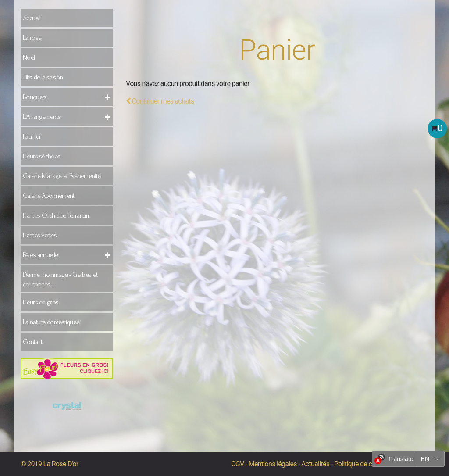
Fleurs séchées (41, 156)
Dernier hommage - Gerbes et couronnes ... (60, 279)
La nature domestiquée (51, 322)
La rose (32, 38)
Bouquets (35, 97)
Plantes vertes (40, 235)
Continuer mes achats (160, 101)
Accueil (32, 18)
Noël (29, 57)
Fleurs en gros (41, 302)
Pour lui (31, 136)
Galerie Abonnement (48, 196)
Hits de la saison (43, 77)
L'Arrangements (42, 117)
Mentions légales (273, 464)
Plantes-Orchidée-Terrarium (57, 215)
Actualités (315, 464)
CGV (237, 464)
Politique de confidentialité (371, 464)
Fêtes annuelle (40, 255)
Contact (32, 342)
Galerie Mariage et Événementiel (62, 176)
